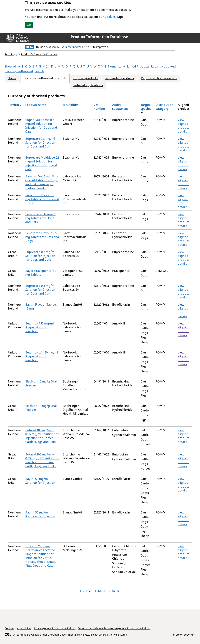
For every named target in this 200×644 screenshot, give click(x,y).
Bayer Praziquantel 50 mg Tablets (41, 273)
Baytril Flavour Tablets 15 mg (41, 306)
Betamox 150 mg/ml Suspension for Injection (40, 327)
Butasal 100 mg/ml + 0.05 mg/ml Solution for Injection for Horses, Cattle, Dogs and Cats (42, 436)
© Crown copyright (184, 635)
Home (12, 78)
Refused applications (88, 85)
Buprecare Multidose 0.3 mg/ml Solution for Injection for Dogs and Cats (42, 163)
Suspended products (119, 78)
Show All (11, 66)
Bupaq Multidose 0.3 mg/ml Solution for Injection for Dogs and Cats (41, 126)
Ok (29, 25)
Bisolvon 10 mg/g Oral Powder (41, 383)
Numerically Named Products (129, 66)
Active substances (120, 107)
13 (104, 591)
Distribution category (164, 107)
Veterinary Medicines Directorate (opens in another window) (114, 628)
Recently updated (163, 66)
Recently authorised (19, 71)
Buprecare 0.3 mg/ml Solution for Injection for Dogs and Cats (40, 143)
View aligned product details (183, 126)
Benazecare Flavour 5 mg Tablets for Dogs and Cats (40, 218)
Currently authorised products (45, 78)
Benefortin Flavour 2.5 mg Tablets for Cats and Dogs (42, 237)
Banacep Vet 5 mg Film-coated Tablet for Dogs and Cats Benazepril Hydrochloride (42, 182)
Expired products (86, 78)
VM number (99, 107)
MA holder (70, 105)
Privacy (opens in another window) (55, 628)
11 (95, 591)
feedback (73, 47)
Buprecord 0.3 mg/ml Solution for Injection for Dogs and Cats (40, 256)
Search (39, 71)
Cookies (110, 17)
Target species (146, 107)
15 (113, 591)
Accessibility (24, 628)
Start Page (11, 54)
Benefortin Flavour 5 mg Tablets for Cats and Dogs (42, 199)
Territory (15, 105)
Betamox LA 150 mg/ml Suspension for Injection (42, 356)
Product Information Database (99, 37)
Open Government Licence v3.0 (71, 635)
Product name (36, 105)
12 (99, 591)
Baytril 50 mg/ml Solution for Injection (40, 481)
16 (118, 591)
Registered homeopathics (159, 78)
